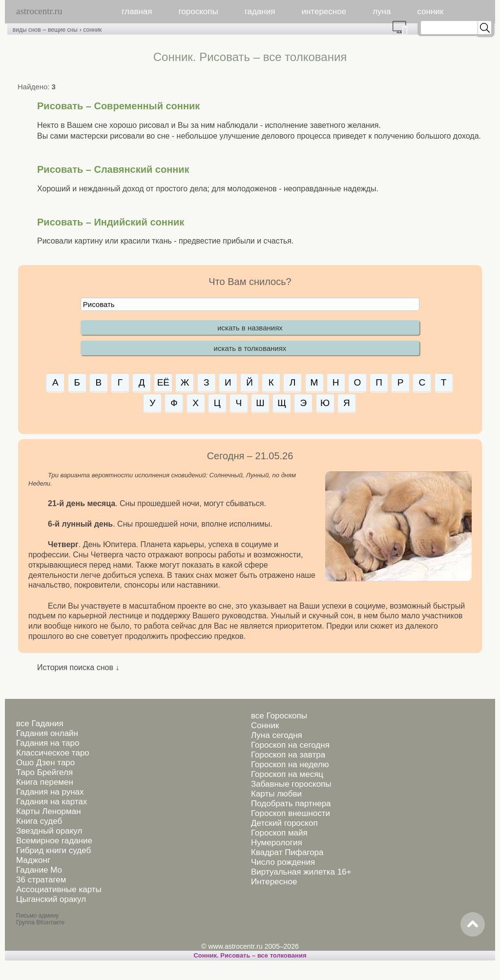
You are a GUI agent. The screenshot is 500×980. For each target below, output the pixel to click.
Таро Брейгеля (44, 772)
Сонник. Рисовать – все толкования (250, 955)
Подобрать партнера (291, 804)
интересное (324, 11)
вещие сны (63, 30)
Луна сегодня (277, 735)
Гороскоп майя (279, 833)
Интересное (274, 882)
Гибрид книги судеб (53, 850)
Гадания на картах (52, 802)
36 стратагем (41, 880)
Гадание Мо (39, 870)
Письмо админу (37, 916)
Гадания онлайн (47, 733)
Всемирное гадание (54, 841)
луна (382, 11)
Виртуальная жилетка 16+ (301, 872)
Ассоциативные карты (59, 889)
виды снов (27, 30)
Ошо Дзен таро (45, 763)
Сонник (265, 725)
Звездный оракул (49, 831)
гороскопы (198, 11)
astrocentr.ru (39, 11)
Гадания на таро (48, 743)
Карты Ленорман (49, 811)
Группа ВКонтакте (40, 922)
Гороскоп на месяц (287, 774)
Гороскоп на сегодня (290, 745)
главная (137, 11)
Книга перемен (45, 782)
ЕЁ (163, 382)
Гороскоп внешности (291, 813)
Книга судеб (39, 821)
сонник (430, 11)
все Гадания (40, 724)
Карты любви (276, 794)
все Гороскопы (279, 716)
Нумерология (277, 843)
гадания (260, 11)
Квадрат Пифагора (287, 852)
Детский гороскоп (284, 823)
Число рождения (283, 862)
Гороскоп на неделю (290, 765)
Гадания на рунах (50, 792)
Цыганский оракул (51, 899)
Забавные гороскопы (291, 784)
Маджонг (33, 860)
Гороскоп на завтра (288, 755)
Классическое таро (53, 753)
